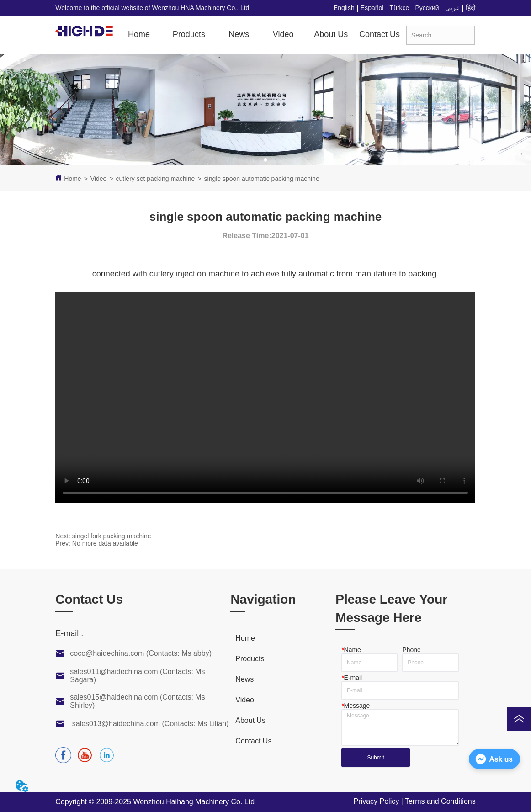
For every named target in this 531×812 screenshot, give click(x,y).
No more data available (105, 543)
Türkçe (400, 8)
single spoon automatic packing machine (262, 179)
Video (99, 179)
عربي (452, 8)
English (344, 8)
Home (72, 179)
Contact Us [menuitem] (380, 34)
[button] (189, 34)
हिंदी (471, 8)
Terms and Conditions (440, 801)
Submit (375, 758)
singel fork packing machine (112, 536)
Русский (427, 8)
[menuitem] (189, 35)
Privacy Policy (377, 801)
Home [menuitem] (139, 34)
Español (372, 8)
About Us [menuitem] (331, 34)
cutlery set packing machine (156, 179)
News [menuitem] (239, 34)
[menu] (263, 35)
